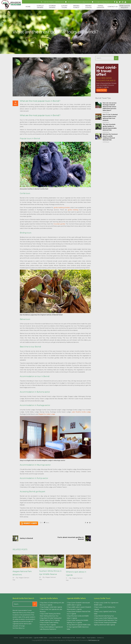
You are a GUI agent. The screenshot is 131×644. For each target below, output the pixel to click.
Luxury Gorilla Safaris (55, 638)
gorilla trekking (73, 210)
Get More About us (19, 628)
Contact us (100, 638)
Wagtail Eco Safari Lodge (47, 414)
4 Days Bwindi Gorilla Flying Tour (104, 616)
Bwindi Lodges (81, 638)
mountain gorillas (59, 224)
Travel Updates (91, 638)
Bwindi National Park (69, 638)
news (47, 523)
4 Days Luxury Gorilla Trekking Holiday (106, 618)
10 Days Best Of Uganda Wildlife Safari (79, 625)
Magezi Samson (24, 578)
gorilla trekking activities (62, 208)
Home (16, 638)
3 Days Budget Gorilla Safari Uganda (51, 607)
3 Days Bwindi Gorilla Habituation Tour (106, 620)
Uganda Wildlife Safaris (40, 638)
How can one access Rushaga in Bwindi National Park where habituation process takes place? (110, 107)
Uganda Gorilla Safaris (26, 638)
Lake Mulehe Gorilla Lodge (81, 412)
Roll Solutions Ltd (94, 640)
